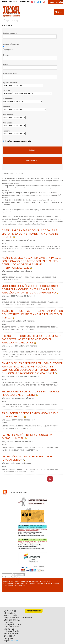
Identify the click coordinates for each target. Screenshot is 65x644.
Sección (6, 107)
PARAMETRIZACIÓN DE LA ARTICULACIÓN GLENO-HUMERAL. (27, 437)
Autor (5, 64)
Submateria (8, 99)
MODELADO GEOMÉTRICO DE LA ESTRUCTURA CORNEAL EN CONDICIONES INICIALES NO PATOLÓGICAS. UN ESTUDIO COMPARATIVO (30, 289)
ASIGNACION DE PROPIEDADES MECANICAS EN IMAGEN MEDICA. (31, 415)
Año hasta (7, 123)
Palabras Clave (10, 74)
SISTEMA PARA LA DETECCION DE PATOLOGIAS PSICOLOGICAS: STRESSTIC (30, 393)
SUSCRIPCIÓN (24, 2)
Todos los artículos (18, 492)
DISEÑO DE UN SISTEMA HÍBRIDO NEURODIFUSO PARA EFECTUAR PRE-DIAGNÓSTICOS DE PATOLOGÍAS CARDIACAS (31, 339)
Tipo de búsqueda (11, 44)
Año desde (8, 115)
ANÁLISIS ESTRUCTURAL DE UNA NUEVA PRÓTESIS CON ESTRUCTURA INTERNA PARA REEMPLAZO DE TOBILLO (32, 314)
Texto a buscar (10, 33)
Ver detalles (14, 641)
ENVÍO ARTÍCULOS (9, 2)
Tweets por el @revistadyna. (11, 577)
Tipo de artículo (10, 83)
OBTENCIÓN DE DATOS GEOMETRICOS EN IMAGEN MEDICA (27, 458)
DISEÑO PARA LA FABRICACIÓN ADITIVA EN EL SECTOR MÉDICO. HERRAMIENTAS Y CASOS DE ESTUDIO (30, 234)
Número (6, 131)
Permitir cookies (34, 611)
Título (5, 55)
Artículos (8, 47)
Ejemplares (9, 50)
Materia (6, 91)
